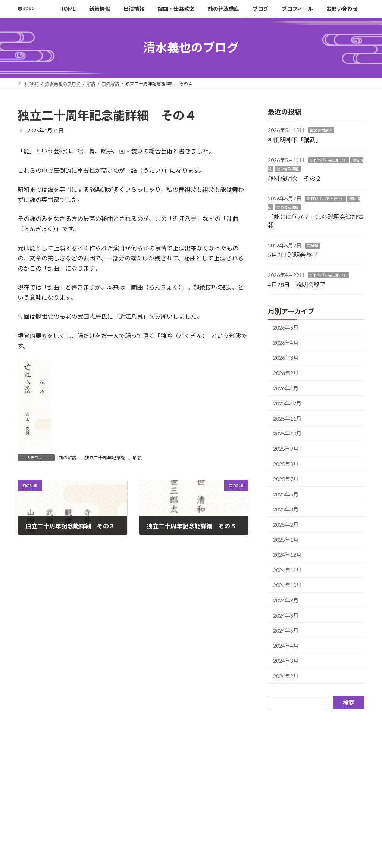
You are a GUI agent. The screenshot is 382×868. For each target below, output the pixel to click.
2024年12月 (287, 555)
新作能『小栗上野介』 (329, 160)
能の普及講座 (321, 130)
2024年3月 (286, 661)
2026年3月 (286, 358)
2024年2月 (286, 676)
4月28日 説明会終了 (297, 284)
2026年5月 (286, 327)
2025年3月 (286, 509)
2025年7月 (286, 479)
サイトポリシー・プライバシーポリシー (65, 736)
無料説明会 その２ (295, 178)
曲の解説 (68, 458)
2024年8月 (286, 615)
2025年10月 (287, 433)
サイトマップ (132, 736)
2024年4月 (286, 645)
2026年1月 (286, 388)
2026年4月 (286, 342)
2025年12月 (287, 403)
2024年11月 (287, 570)
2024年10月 (287, 585)
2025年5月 (286, 494)
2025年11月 (287, 418)
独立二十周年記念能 (105, 458)
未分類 (313, 245)
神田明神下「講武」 (295, 139)
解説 (137, 458)
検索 (349, 702)
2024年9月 (286, 600)
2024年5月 (286, 630)
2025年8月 (286, 464)
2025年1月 (286, 539)
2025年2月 (286, 524)
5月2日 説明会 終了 (293, 255)
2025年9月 (286, 449)
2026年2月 (286, 373)
